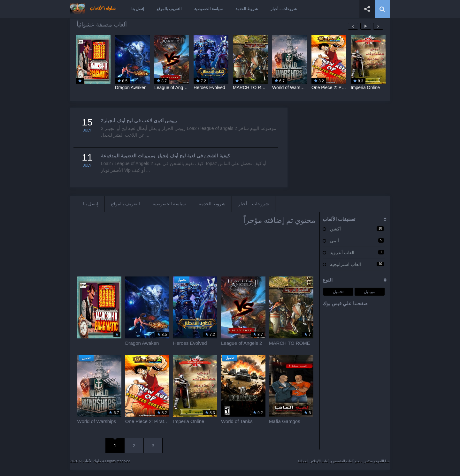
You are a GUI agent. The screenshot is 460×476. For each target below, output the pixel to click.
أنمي (334, 241)
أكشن (335, 229)
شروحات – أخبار (284, 9)
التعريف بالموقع (169, 9)
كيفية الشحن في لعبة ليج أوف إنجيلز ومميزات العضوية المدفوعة (165, 156)
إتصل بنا (138, 9)
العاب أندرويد (342, 253)
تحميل (338, 292)
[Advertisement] (342, 147)
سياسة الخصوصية (208, 9)
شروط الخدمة (247, 9)
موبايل (370, 292)
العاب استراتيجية (345, 264)
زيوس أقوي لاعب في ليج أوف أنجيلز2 (139, 121)
